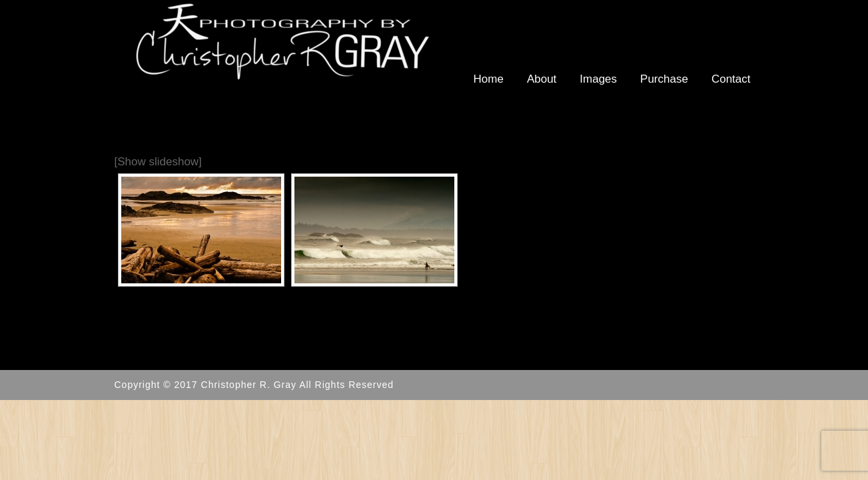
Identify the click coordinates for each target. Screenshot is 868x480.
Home (489, 79)
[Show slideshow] (158, 162)
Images (598, 79)
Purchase (664, 79)
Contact (731, 79)
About (542, 79)
